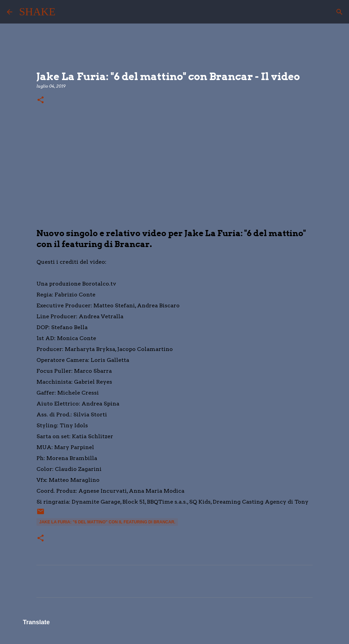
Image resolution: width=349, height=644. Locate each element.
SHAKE (37, 12)
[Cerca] (65, 12)
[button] (41, 100)
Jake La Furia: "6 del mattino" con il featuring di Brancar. (107, 522)
